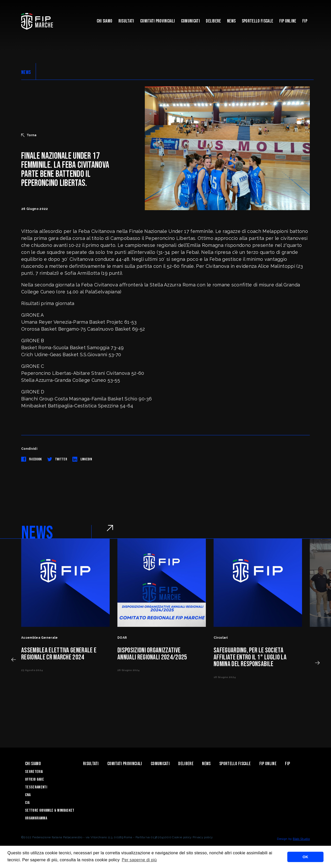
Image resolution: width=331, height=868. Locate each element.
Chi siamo (105, 21)
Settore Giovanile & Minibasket (50, 810)
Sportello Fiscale (257, 21)
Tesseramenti (36, 787)
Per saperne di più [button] (139, 860)
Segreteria (34, 772)
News (231, 21)
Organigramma (36, 818)
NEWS (26, 72)
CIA (27, 803)
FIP (305, 21)
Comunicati (190, 21)
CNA (28, 795)
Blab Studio (301, 839)
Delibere (213, 21)
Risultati (126, 21)
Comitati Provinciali (157, 21)
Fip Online (288, 21)
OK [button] (305, 857)
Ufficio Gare (35, 779)
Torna (29, 135)
